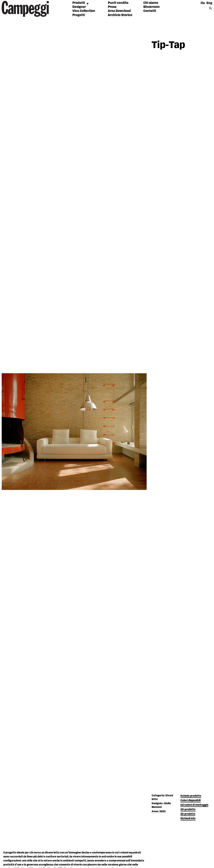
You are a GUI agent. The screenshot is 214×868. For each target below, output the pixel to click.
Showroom (151, 7)
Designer (79, 7)
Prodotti (79, 3)
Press (112, 7)
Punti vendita (118, 3)
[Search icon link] (211, 9)
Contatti (150, 11)
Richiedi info (188, 819)
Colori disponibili (191, 800)
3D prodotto (188, 809)
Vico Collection (84, 11)
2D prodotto (188, 814)
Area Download (119, 11)
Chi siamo (151, 3)
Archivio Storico (120, 15)
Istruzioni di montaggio (194, 805)
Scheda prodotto (191, 796)
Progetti (79, 15)
